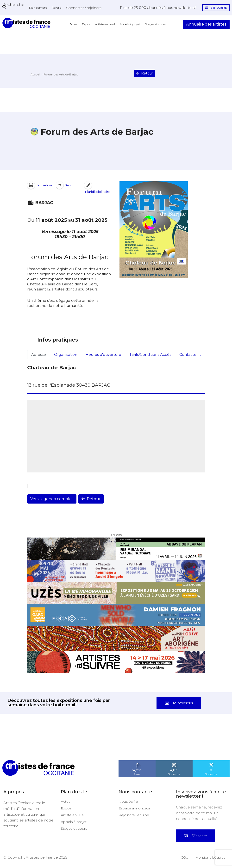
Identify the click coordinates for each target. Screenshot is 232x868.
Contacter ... (190, 354)
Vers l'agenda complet (52, 499)
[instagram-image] (15, 745)
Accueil (35, 74)
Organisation (66, 354)
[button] (13, 5)
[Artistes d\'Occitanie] (27, 23)
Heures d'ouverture (103, 354)
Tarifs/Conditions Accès (150, 354)
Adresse (39, 354)
